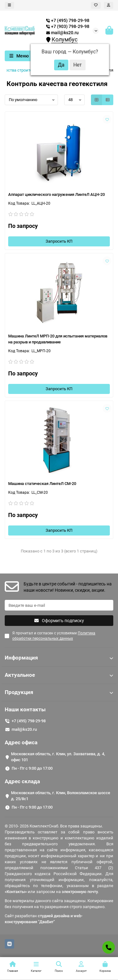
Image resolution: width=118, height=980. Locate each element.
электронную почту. (80, 892)
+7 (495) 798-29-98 (29, 721)
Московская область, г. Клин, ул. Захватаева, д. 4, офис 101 (58, 757)
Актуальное (59, 675)
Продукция (59, 692)
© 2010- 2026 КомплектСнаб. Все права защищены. (54, 826)
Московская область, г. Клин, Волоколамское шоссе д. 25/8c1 (61, 796)
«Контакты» (16, 892)
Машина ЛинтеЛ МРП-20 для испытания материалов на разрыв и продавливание (58, 339)
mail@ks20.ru (62, 33)
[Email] (59, 605)
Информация (59, 658)
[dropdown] (9, 5)
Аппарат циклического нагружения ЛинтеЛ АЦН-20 (56, 194)
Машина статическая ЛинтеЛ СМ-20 (42, 484)
